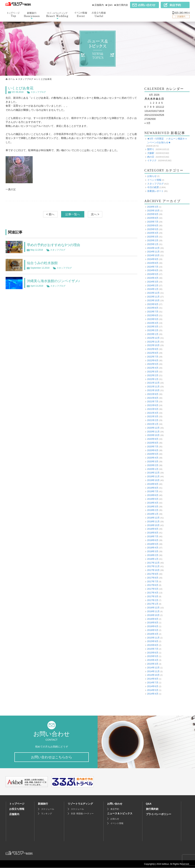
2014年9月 (153, 679)
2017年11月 (153, 566)
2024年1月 (153, 289)
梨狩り (151, 149)
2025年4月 (153, 233)
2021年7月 (153, 401)
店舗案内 (14, 814)
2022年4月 (153, 368)
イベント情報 (154, 180)
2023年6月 (153, 315)
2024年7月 (153, 267)
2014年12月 (153, 668)
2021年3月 (153, 416)
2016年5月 (153, 630)
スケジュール (48, 809)
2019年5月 (153, 499)
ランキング (47, 814)
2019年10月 (153, 480)
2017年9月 (153, 574)
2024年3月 (153, 282)
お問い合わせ (115, 804)
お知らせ (152, 176)
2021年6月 (153, 405)
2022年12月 (153, 338)
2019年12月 (153, 473)
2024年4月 (153, 278)
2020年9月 (153, 439)
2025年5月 (153, 229)
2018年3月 (153, 551)
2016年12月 (153, 608)
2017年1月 (153, 604)
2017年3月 (153, 596)
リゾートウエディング (80, 804)
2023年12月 (153, 293)
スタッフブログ (26, 79)
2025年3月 (153, 237)
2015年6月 (153, 653)
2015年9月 (153, 641)
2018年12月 (153, 518)
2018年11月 (153, 521)
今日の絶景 (153, 187)
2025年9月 (153, 214)
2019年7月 (153, 491)
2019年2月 (153, 510)
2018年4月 (153, 548)
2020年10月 (153, 435)
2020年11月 (153, 432)
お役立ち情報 (17, 809)
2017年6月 (153, 585)
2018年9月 (153, 529)
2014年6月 (153, 686)
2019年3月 (153, 507)
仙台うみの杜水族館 (43, 263)
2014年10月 (153, 675)
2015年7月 (153, 649)
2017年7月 (153, 581)
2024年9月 (153, 259)
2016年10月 (153, 615)
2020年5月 (153, 454)
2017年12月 (153, 563)
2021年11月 (153, 387)
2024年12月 (153, 248)
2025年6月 (153, 225)
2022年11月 (153, 342)
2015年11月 (153, 638)
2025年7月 (153, 222)
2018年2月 (153, 555)
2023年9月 (153, 304)
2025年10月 (153, 211)
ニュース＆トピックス (120, 814)
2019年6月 (153, 495)
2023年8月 (153, 308)
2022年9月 (153, 349)
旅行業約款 (152, 809)
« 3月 (147, 123)
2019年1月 (153, 514)
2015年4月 (153, 660)
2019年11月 (153, 476)
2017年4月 (153, 593)
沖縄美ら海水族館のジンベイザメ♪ (55, 281)
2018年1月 (153, 559)
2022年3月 (153, 372)
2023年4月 (153, 323)
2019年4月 (153, 503)
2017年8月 (153, 578)
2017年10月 (153, 570)
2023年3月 (153, 327)
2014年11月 (153, 671)
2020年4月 (153, 458)
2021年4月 (153, 413)
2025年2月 (153, 240)
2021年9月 (153, 394)
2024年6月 (153, 270)
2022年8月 (153, 353)
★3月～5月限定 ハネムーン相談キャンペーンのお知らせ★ (167, 141)
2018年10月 (153, 525)
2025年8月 (153, 218)
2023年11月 (153, 297)
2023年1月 (153, 334)
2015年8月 (153, 645)
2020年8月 (153, 443)
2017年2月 (153, 600)
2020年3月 (153, 461)
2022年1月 (153, 379)
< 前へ (50, 214)
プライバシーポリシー (159, 814)
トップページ (17, 804)
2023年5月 (153, 319)
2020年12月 (153, 428)
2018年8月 (153, 533)
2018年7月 (153, 536)
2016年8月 (153, 623)
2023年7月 (153, 312)
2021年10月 (153, 390)
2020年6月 (153, 450)
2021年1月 (153, 424)
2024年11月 (153, 252)
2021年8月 (153, 398)
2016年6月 (153, 626)
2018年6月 (153, 540)
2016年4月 (153, 634)
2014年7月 (153, 683)
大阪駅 (151, 153)
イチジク (152, 160)
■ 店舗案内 (98, 5)
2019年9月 (153, 484)
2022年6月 (153, 360)
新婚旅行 (43, 804)
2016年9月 (153, 619)
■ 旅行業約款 (121, 5)
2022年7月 (153, 357)
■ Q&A (109, 5)
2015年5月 (153, 656)
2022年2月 (153, 375)
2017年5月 (153, 589)
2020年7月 (153, 447)
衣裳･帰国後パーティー (82, 814)
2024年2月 (153, 285)
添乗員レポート (155, 191)
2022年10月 (153, 345)
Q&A (149, 804)
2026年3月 (153, 207)
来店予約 (115, 809)
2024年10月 (153, 255)
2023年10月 (153, 300)
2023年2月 (153, 330)
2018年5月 (153, 544)
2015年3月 (153, 664)
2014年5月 (153, 690)
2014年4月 (153, 694)
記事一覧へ (73, 214)
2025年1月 (153, 244)
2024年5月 (153, 274)
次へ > (95, 214)
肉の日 (151, 157)
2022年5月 (153, 364)
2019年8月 (153, 488)
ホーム (12, 79)
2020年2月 (153, 465)
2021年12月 (153, 383)
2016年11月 (153, 611)
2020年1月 (153, 469)
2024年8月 (153, 263)
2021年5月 (153, 409)
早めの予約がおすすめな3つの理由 (55, 245)
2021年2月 (153, 420)
